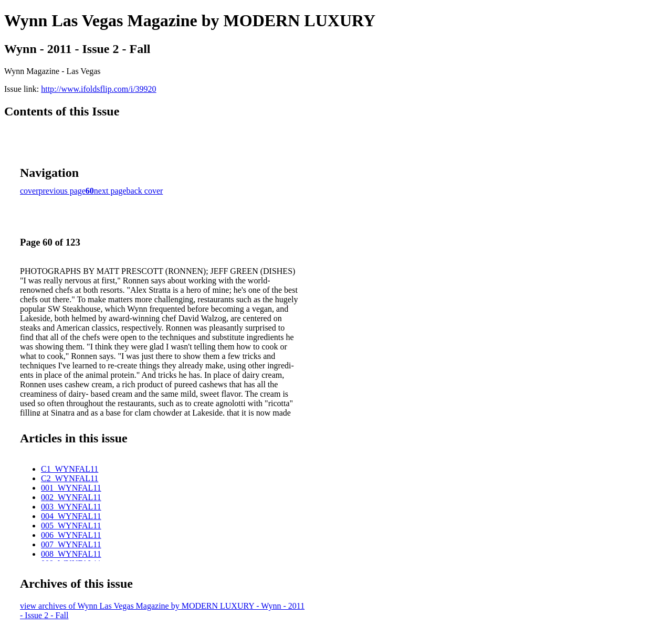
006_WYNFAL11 (71, 535)
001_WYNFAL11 (71, 488)
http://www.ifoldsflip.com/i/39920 (98, 89)
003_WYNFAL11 (71, 507)
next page (110, 191)
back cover (145, 191)
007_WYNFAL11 (71, 544)
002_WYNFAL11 (71, 497)
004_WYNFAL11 (71, 516)
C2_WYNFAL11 (70, 478)
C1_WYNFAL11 (70, 469)
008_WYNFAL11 (71, 554)
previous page (62, 191)
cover (29, 191)
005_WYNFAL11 (71, 526)
